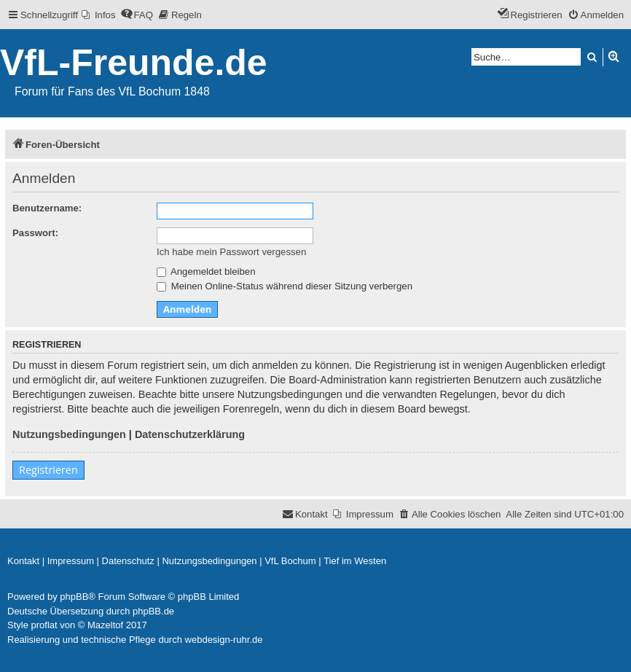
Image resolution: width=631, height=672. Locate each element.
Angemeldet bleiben (206, 271)
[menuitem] (99, 15)
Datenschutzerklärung (190, 434)
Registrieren (48, 470)
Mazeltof (105, 625)
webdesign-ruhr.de (224, 640)
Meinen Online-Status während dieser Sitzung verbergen (285, 286)
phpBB (74, 597)
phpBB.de (153, 611)
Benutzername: (47, 208)
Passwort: (35, 233)
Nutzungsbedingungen (69, 434)
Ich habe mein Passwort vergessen (231, 252)
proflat (44, 625)
